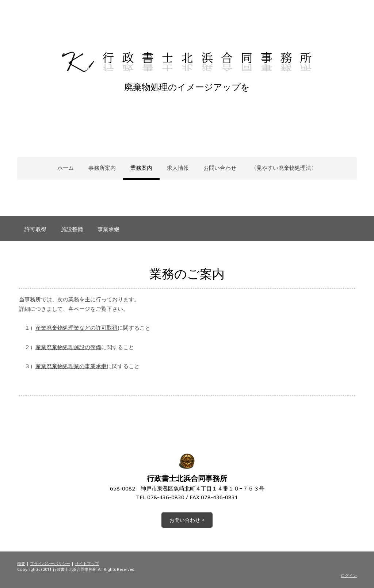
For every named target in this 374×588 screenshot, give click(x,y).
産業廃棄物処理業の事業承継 (71, 366)
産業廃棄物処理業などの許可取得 (77, 328)
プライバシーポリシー (50, 563)
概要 (21, 563)
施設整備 (72, 229)
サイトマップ (87, 563)
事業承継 (108, 229)
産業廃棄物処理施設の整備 (68, 347)
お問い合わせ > (187, 520)
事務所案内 (102, 168)
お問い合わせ (220, 168)
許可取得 (35, 229)
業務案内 (141, 168)
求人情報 (178, 168)
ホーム (66, 168)
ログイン (349, 575)
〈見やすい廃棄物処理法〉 (284, 168)
